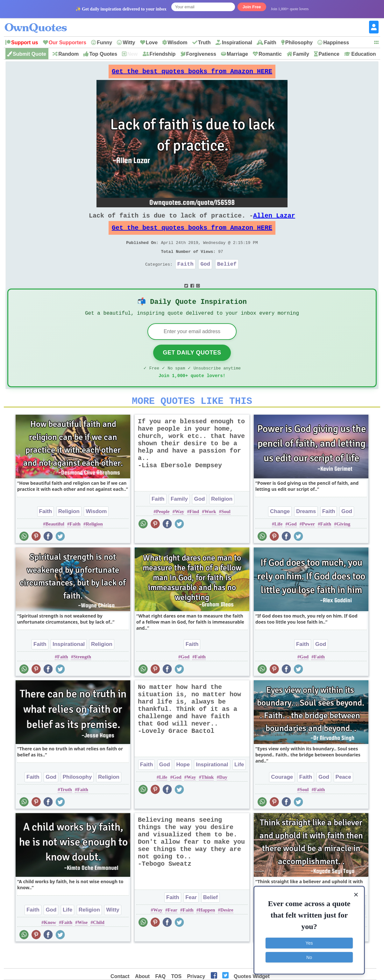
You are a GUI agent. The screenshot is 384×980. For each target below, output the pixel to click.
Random (68, 54)
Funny (104, 43)
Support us (25, 43)
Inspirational (237, 43)
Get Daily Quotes (192, 368)
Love (152, 43)
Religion (69, 531)
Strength (82, 676)
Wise (83, 942)
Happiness (336, 43)
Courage (282, 796)
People (163, 531)
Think (207, 797)
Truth (204, 43)
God (205, 275)
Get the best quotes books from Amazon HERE (192, 73)
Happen (207, 929)
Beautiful (55, 543)
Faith (270, 43)
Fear (191, 917)
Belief (227, 275)
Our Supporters (68, 43)
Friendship (163, 54)
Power (308, 543)
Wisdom (177, 43)
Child (99, 942)
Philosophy (299, 43)
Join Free (252, 7)
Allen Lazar (274, 221)
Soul (226, 531)
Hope (183, 784)
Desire (227, 929)
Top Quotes (103, 54)
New (132, 54)
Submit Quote (29, 54)
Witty (129, 43)
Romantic (270, 54)
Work (210, 531)
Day (223, 797)
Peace (343, 796)
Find (194, 531)
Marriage (237, 54)
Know (50, 942)
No (309, 956)
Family (301, 54)
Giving (343, 543)
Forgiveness (201, 54)
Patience (329, 54)
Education (363, 54)
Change (280, 531)
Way (179, 531)
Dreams (306, 531)
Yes (309, 942)
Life (278, 543)
